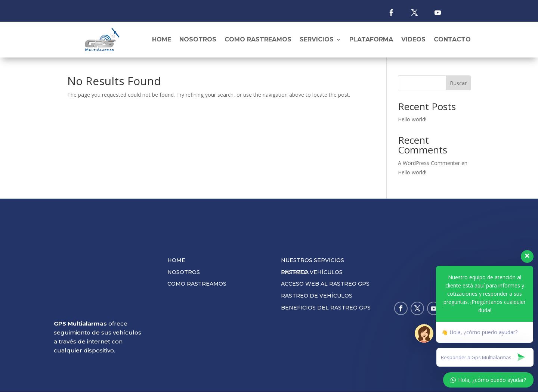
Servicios (317, 39)
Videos (413, 39)
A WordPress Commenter (429, 167)
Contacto (452, 39)
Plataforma (371, 39)
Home (162, 39)
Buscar (458, 87)
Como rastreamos (258, 39)
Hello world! (412, 123)
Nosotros (198, 39)
